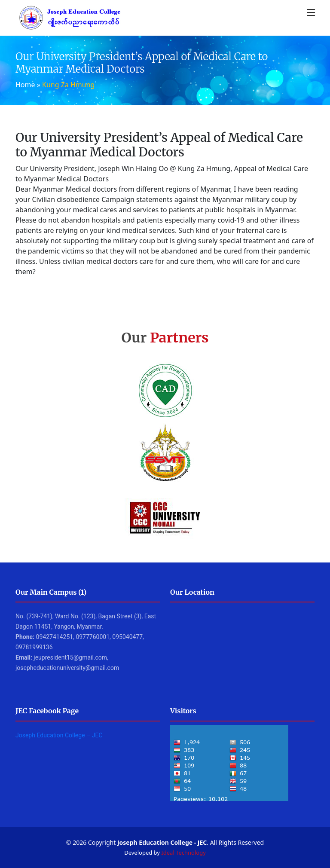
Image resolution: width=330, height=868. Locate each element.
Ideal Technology (183, 853)
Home (25, 85)
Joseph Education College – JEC (59, 735)
